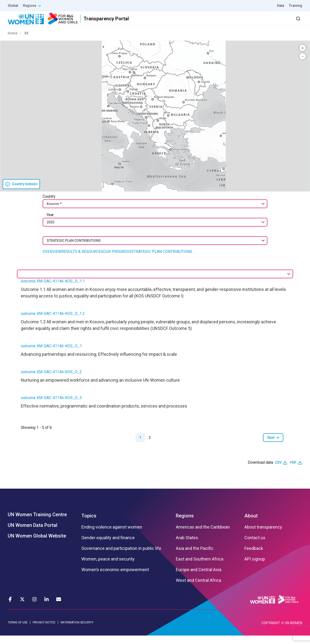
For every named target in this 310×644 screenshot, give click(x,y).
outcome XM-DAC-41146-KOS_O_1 (51, 355)
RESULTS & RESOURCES (82, 260)
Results (179, 23)
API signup (255, 568)
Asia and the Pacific (195, 557)
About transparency (263, 536)
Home (13, 42)
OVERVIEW (52, 260)
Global (13, 6)
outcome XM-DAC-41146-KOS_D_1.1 (53, 290)
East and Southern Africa (200, 568)
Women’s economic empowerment (115, 578)
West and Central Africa (198, 589)
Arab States (187, 546)
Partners (205, 23)
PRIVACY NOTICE (44, 631)
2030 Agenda (237, 23)
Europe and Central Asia (199, 578)
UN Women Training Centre (37, 523)
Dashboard (274, 23)
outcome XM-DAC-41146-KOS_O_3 (51, 406)
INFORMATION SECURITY (77, 631)
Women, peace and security (108, 568)
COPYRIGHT (271, 631)
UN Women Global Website (37, 545)
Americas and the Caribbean (203, 536)
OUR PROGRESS (117, 260)
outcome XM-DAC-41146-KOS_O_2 (51, 381)
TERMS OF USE (18, 631)
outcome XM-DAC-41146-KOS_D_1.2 (53, 322)
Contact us (255, 546)
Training (296, 6)
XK (26, 42)
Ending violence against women (112, 536)
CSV (278, 471)
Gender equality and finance (108, 546)
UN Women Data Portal (33, 534)
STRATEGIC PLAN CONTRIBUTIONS (162, 260)
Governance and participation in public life (121, 557)
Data (281, 6)
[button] (302, 57)
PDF (293, 471)
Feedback (254, 557)
